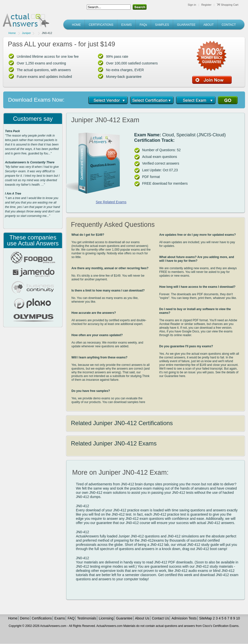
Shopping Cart (228, 5)
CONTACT (229, 25)
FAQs (143, 25)
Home (12, 33)
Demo (24, 618)
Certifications (42, 618)
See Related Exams (111, 202)
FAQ (71, 618)
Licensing (106, 618)
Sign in (192, 5)
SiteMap (205, 618)
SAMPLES (162, 25)
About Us (142, 618)
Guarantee (124, 618)
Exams (60, 618)
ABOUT (208, 25)
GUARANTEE (186, 25)
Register (206, 5)
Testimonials (87, 618)
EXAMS (126, 25)
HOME (76, 25)
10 (238, 618)
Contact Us (160, 618)
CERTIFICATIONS (101, 25)
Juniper (26, 33)
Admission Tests (184, 618)
